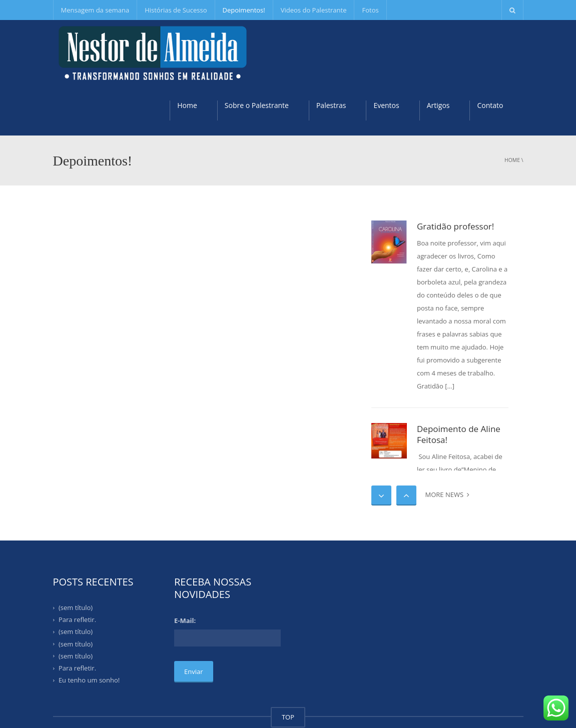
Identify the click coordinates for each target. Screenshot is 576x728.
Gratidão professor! (455, 226)
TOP (288, 717)
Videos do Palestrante (314, 10)
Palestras (331, 105)
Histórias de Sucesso (176, 10)
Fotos (370, 10)
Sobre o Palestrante (257, 105)
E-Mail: (185, 620)
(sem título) (76, 607)
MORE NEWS (447, 494)
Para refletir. (77, 619)
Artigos (438, 105)
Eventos (386, 105)
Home (187, 105)
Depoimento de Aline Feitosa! (459, 434)
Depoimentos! (244, 10)
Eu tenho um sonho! (89, 680)
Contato (490, 105)
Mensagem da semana (95, 10)
